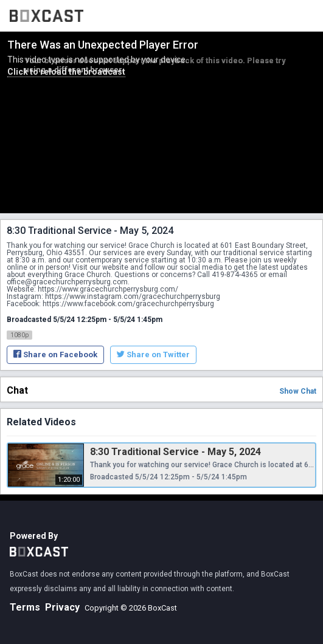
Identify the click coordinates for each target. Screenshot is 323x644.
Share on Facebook (55, 355)
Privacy (62, 607)
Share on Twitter (153, 355)
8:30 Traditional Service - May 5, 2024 (175, 452)
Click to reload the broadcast (66, 72)
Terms (25, 607)
